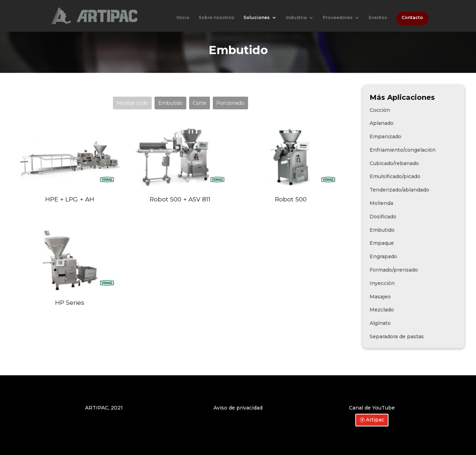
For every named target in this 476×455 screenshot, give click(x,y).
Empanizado (406, 136)
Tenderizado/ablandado (420, 190)
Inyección (403, 283)
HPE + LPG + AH (70, 199)
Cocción (401, 110)
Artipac (375, 420)
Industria (296, 18)
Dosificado (404, 217)
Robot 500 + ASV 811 (180, 199)
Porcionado (230, 103)
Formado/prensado (415, 270)
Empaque (403, 243)
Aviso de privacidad (238, 408)
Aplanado (403, 123)
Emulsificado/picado (416, 176)
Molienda (402, 203)
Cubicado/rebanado (415, 163)
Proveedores (338, 18)
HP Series (70, 302)
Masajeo (401, 297)
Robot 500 (291, 199)
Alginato (401, 323)
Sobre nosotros (216, 18)
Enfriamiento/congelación (424, 150)
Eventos (378, 18)
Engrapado (404, 256)
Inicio (183, 18)
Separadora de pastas (418, 336)
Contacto (412, 18)
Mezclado (403, 310)
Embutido (170, 103)
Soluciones (257, 18)
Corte (200, 103)
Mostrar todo (132, 103)
